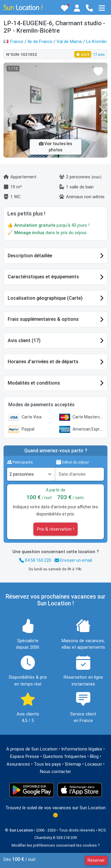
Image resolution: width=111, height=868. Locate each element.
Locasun (93, 764)
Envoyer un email (73, 560)
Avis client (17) (24, 341)
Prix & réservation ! (55, 529)
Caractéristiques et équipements (43, 277)
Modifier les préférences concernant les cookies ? (56, 845)
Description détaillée (30, 256)
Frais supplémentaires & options (43, 319)
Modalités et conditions (34, 383)
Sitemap (73, 764)
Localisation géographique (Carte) (45, 298)
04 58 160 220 (35, 560)
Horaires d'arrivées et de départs (43, 362)
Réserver (96, 860)
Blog (94, 756)
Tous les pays (47, 764)
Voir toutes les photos (55, 147)
